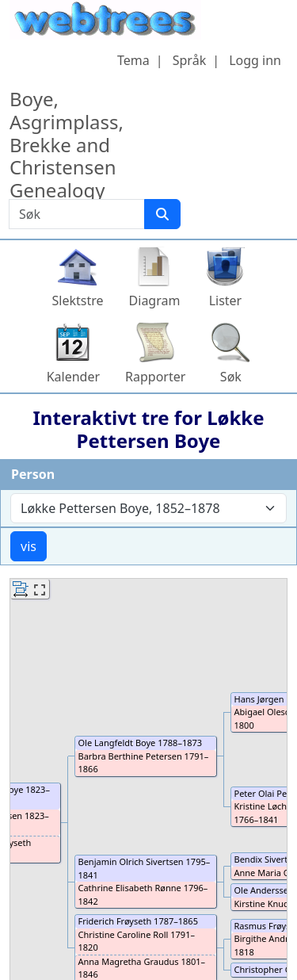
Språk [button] (189, 60)
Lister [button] (226, 301)
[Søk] (162, 214)
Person (33, 474)
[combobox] (148, 508)
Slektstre (78, 301)
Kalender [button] (73, 377)
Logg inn (255, 60)
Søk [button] (231, 377)
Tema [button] (133, 60)
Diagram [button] (155, 301)
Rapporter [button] (155, 377)
